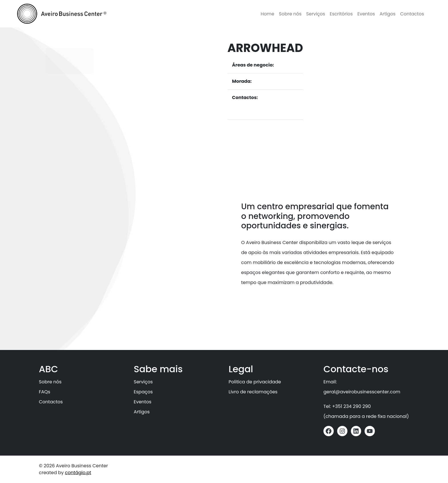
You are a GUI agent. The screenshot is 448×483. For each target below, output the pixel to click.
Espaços (143, 392)
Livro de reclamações (253, 392)
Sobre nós (290, 14)
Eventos (366, 14)
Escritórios (341, 14)
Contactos (412, 14)
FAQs (45, 392)
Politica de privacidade (255, 382)
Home (267, 14)
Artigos (387, 14)
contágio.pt (78, 473)
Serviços (316, 14)
